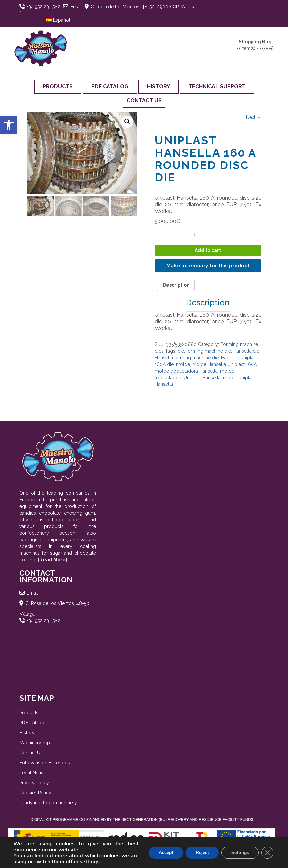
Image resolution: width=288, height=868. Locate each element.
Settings (240, 853)
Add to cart (208, 250)
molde (183, 364)
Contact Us (144, 101)
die (181, 351)
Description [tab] (176, 285)
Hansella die (246, 351)
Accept (166, 853)
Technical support (217, 87)
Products (58, 87)
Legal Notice (33, 773)
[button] (9, 125)
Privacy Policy (34, 783)
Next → (254, 117)
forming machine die (209, 351)
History (158, 87)
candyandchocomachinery (48, 803)
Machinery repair (37, 743)
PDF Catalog (110, 87)
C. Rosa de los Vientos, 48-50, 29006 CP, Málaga (143, 7)
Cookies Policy (35, 793)
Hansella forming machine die (187, 358)
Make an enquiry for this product (208, 266)
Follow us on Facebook (45, 763)
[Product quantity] (197, 235)
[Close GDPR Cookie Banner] (267, 853)
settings (90, 862)
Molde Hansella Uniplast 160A (225, 364)
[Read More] (53, 560)
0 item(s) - (255, 45)
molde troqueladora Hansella (186, 371)
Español (58, 20)
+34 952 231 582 (43, 7)
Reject (202, 853)
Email (76, 7)
